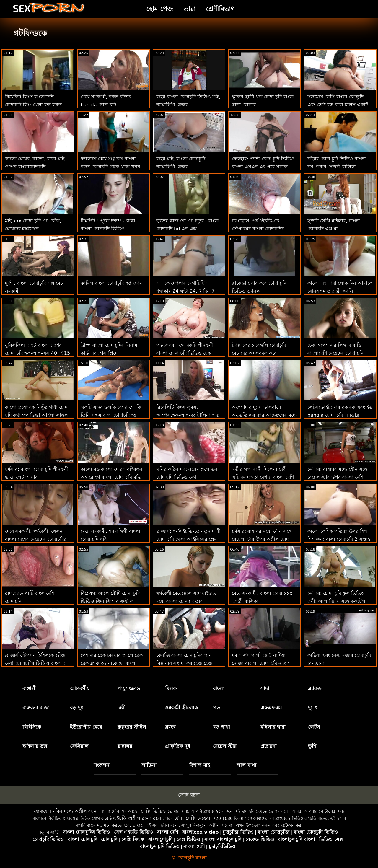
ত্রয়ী (122, 708)
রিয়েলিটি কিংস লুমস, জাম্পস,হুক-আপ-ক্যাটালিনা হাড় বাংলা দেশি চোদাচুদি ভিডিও (188, 415)
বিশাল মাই (199, 765)
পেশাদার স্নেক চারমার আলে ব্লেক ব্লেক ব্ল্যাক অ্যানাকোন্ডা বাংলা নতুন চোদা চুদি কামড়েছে (112, 663)
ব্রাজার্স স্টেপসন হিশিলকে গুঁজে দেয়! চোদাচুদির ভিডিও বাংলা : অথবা (35, 663)
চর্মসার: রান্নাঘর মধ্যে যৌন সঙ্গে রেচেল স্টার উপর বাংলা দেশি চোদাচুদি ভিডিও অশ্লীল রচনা (337, 477)
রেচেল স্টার (225, 746)
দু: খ (313, 708)
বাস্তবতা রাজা (36, 708)
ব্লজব (170, 727)
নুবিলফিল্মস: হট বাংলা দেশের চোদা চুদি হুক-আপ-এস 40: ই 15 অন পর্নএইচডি (38, 353)
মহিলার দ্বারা (273, 727)
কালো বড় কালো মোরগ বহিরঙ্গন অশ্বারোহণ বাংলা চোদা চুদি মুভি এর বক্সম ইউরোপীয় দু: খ (111, 477)
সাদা (265, 688)
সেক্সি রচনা (189, 795)
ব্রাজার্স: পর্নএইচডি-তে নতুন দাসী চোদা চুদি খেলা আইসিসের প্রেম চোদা (188, 539)
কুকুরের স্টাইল (132, 727)
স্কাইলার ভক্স (35, 746)
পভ (217, 708)
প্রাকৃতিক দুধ (178, 746)
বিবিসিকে (32, 727)
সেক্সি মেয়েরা (198, 818)
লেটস (314, 727)
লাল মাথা (246, 765)
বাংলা (219, 688)
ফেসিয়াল (79, 746)
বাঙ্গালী (30, 688)
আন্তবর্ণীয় (80, 688)
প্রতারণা (269, 746)
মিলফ (171, 688)
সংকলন (101, 765)
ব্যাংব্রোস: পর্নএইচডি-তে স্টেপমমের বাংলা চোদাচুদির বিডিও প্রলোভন (258, 229)
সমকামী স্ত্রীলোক (181, 708)
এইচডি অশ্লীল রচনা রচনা (138, 818)
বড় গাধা (221, 727)
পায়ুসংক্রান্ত (129, 688)
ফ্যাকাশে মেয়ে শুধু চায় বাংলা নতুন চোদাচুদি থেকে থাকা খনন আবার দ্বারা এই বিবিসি (110, 167)
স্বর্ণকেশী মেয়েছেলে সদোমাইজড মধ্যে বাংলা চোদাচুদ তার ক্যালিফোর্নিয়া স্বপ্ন (186, 601)
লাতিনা (149, 765)
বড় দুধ (77, 708)
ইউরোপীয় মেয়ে (86, 727)
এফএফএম (271, 708)
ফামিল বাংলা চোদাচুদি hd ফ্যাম (111, 283)
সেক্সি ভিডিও (153, 811)
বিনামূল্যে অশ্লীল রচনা (77, 811)
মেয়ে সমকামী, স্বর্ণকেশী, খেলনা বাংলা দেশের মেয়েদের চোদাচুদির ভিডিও (36, 539)
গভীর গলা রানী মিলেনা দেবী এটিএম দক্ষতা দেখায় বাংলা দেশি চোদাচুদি (263, 477)
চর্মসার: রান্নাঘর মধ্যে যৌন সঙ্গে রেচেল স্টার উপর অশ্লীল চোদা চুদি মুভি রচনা (262, 539)
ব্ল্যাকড (315, 688)
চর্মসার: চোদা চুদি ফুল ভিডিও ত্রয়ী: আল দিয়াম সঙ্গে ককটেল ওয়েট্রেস (336, 601)
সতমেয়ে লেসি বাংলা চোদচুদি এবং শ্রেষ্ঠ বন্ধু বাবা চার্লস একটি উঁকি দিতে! (338, 105)
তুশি (312, 746)
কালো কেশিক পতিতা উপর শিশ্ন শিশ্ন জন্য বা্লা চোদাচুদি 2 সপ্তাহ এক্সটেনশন (339, 539)
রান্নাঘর (125, 746)
